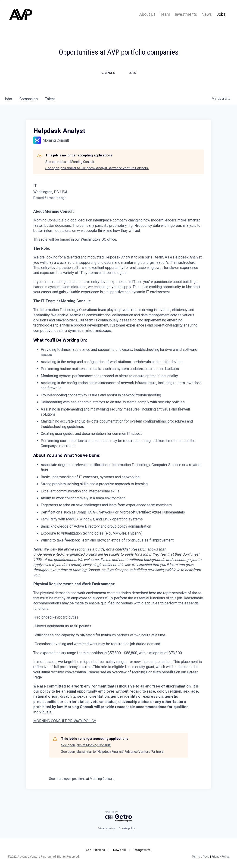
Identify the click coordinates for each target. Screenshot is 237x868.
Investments (186, 14)
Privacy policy (106, 828)
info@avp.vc (142, 850)
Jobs (221, 14)
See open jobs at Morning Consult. (70, 162)
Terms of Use (200, 857)
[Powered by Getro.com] (118, 817)
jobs (8, 99)
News (207, 14)
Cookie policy (127, 828)
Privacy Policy (220, 857)
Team (165, 14)
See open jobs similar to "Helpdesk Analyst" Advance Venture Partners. (97, 168)
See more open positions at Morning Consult (81, 779)
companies (29, 99)
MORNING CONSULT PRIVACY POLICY (65, 721)
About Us (147, 14)
